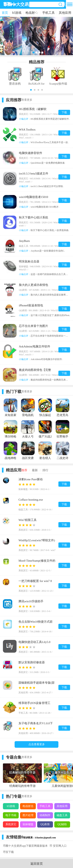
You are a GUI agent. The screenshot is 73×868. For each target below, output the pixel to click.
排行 (45, 470)
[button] (31, 90)
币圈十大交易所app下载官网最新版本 (25, 846)
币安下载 (8, 852)
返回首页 (37, 864)
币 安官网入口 (58, 846)
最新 (35, 470)
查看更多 (27, 100)
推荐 (24, 470)
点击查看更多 (37, 744)
